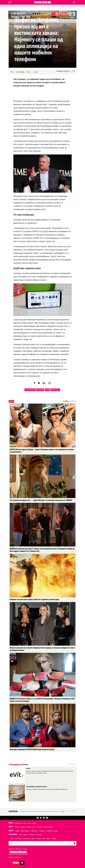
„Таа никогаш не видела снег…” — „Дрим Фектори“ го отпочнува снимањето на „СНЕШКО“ (37, 501)
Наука (12, 837)
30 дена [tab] (74, 810)
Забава (33, 837)
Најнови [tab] (66, 402)
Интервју (54, 837)
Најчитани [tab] (73, 402)
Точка (12, 72)
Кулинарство (50, 830)
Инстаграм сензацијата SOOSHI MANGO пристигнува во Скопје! (29, 748)
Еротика (39, 837)
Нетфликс (40, 391)
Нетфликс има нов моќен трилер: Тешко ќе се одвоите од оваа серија (31, 599)
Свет (29, 822)
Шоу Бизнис (13, 833)
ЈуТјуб (47, 391)
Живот (11, 829)
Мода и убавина (25, 830)
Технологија (18, 837)
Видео (48, 837)
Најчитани (13, 810)
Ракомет (29, 826)
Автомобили (26, 837)
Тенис (34, 826)
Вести (11, 822)
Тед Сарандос (30, 391)
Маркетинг (19, 848)
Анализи (34, 822)
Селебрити (32, 833)
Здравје (17, 830)
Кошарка (23, 826)
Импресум (11, 848)
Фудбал (17, 826)
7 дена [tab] (68, 810)
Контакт (25, 848)
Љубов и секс (34, 830)
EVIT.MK (28, 767)
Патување (42, 830)
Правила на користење (15, 856)
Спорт (11, 826)
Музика (26, 833)
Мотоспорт (40, 826)
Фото (44, 837)
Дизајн (56, 830)
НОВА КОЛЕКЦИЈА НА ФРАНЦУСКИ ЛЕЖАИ (36, 786)
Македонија (18, 822)
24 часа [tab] (63, 810)
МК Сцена (39, 833)
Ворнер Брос (55, 391)
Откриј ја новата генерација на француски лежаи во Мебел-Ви (47, 788)
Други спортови (49, 826)
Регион (24, 822)
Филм (20, 833)
